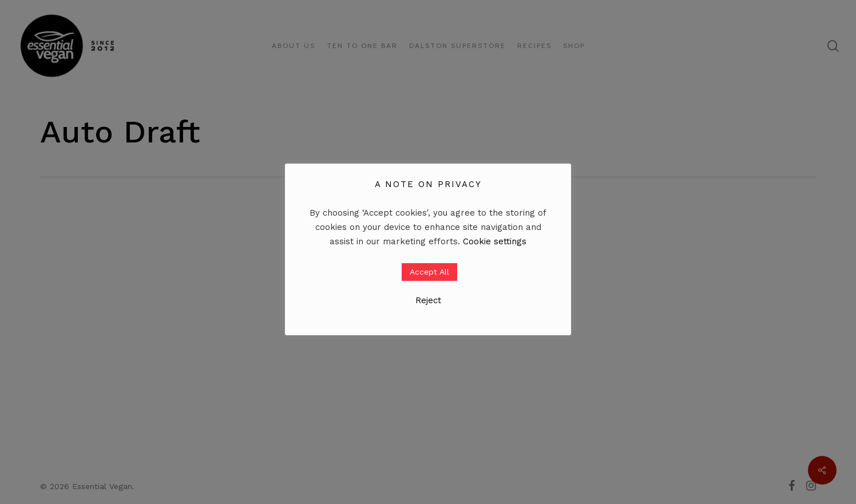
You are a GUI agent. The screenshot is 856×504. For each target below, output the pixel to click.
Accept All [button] (429, 272)
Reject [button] (428, 300)
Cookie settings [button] (495, 241)
